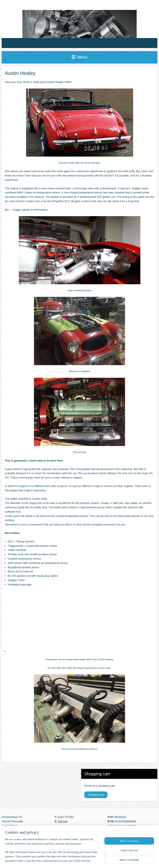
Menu (79, 57)
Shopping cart (96, 795)
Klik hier (63, 821)
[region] (52, 853)
